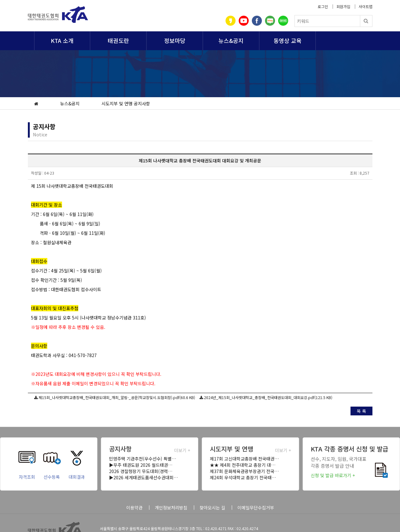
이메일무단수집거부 (256, 508)
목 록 (361, 411)
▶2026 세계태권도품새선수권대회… (143, 477)
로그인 (323, 6)
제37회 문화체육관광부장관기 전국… (244, 471)
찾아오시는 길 (212, 508)
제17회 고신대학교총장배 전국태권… (244, 459)
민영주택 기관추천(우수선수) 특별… (143, 459)
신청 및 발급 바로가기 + (333, 475)
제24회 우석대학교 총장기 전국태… (243, 477)
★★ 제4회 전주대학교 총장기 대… (243, 465)
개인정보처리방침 (171, 508)
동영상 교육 (288, 40)
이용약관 (134, 508)
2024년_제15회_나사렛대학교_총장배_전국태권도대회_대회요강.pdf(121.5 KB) (268, 397)
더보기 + (182, 450)
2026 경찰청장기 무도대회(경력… (141, 471)
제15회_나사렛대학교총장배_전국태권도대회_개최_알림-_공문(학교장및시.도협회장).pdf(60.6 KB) (117, 397)
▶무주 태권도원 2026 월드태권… (141, 465)
